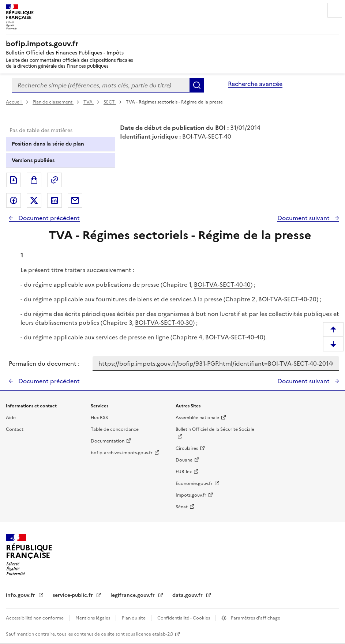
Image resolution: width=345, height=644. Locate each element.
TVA (89, 102)
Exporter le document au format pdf (14, 180)
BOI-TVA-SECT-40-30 (164, 323)
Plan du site (134, 618)
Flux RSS (99, 418)
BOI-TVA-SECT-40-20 (287, 299)
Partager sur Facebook (14, 200)
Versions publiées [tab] (33, 160)
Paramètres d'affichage (255, 618)
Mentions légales (93, 618)
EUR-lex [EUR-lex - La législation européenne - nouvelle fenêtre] (184, 472)
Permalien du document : (44, 364)
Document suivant (304, 218)
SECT (110, 102)
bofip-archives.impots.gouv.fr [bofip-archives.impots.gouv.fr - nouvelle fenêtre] (122, 453)
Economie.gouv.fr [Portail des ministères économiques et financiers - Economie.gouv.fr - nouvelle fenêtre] (194, 483)
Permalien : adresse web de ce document (55, 180)
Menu (335, 10)
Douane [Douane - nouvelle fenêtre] (184, 460)
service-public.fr (74, 595)
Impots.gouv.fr (191, 495)
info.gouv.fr (21, 595)
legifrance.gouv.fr (133, 595)
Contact (15, 429)
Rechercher (197, 85)
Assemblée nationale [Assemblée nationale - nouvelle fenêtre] (197, 418)
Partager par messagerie (75, 200)
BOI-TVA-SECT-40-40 (234, 337)
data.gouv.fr (188, 595)
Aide (11, 418)
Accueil (14, 102)
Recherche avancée (255, 84)
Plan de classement (53, 102)
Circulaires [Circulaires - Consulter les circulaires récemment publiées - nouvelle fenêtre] (187, 448)
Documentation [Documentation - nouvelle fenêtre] (108, 441)
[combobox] (101, 85)
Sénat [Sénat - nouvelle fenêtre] (182, 507)
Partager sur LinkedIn (55, 200)
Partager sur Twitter (34, 200)
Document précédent (48, 218)
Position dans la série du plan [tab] (48, 144)
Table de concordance (115, 429)
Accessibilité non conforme (35, 618)
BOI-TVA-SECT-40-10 (222, 285)
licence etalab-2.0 (155, 634)
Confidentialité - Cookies (184, 618)
